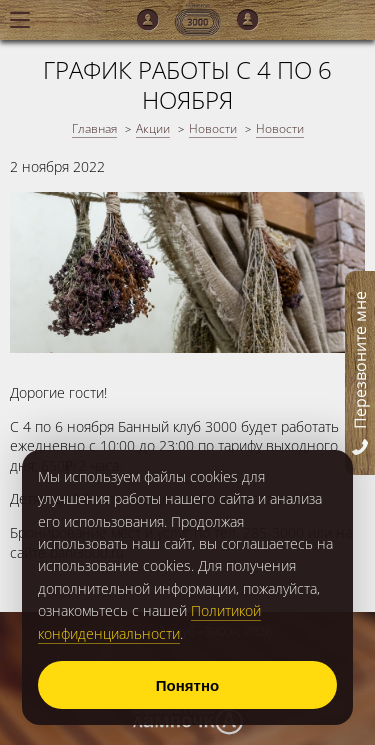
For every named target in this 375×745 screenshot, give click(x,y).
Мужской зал (148, 20)
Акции (153, 128)
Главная (94, 128)
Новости (213, 128)
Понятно (187, 685)
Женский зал (248, 20)
